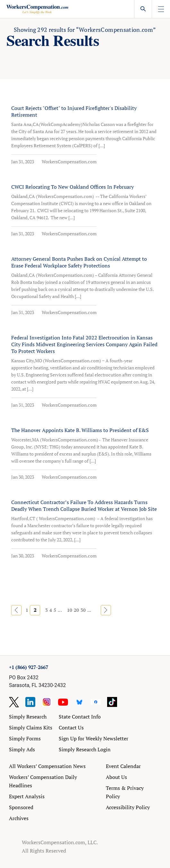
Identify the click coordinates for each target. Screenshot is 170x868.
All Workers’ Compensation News (47, 766)
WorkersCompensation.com (69, 162)
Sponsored (21, 807)
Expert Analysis (27, 796)
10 (70, 610)
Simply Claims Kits (31, 728)
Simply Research (28, 717)
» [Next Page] (106, 610)
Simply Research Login (85, 749)
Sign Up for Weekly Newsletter (93, 738)
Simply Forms (25, 738)
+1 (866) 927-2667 (29, 667)
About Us (116, 777)
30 (83, 610)
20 (76, 610)
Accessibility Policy (128, 807)
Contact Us (71, 728)
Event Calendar (123, 766)
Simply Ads (22, 749)
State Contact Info (80, 717)
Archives (19, 818)
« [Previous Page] (16, 610)
